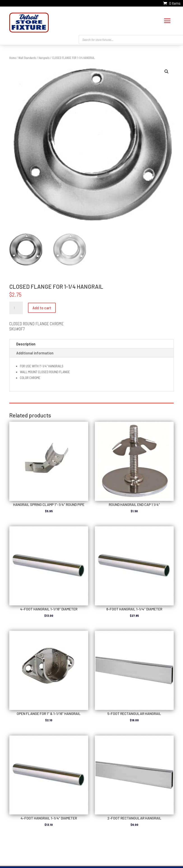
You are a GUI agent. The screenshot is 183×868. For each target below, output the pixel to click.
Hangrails (44, 58)
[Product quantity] (16, 308)
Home (13, 58)
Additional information (35, 353)
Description (26, 344)
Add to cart (42, 308)
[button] (167, 72)
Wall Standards (27, 58)
